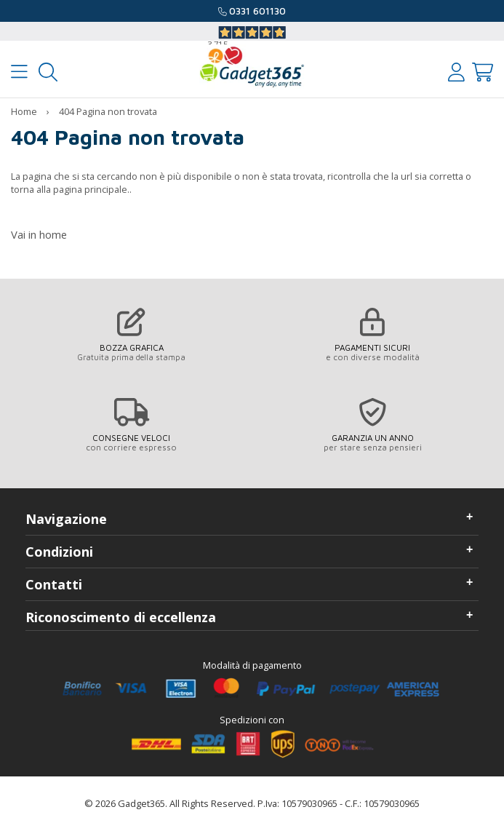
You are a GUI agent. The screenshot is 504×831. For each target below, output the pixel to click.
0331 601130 (257, 11)
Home (24, 111)
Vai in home (39, 234)
